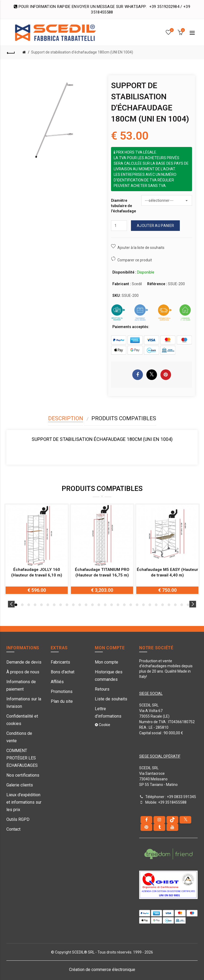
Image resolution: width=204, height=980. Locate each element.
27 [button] (182, 605)
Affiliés (57, 682)
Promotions (62, 692)
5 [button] (41, 605)
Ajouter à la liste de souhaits (141, 248)
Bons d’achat (63, 672)
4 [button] (35, 605)
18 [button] (124, 605)
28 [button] (188, 605)
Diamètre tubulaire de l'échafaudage (124, 206)
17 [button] (118, 605)
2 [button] (22, 605)
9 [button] (67, 605)
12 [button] (86, 605)
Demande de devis (24, 662)
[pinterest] (146, 827)
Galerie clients (20, 785)
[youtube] (172, 827)
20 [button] (137, 605)
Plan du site (62, 701)
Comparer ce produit (135, 260)
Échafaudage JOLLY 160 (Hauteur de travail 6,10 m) (37, 572)
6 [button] (48, 605)
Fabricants (60, 662)
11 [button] (80, 605)
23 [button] (156, 605)
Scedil (137, 284)
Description (66, 418)
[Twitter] (185, 820)
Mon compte (107, 662)
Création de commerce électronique (102, 970)
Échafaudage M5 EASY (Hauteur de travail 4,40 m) (167, 572)
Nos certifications (23, 775)
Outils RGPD (18, 819)
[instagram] (159, 820)
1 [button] (16, 605)
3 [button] (29, 605)
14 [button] (99, 605)
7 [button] (54, 605)
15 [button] (105, 605)
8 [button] (61, 605)
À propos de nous (23, 672)
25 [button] (169, 605)
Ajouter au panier (155, 226)
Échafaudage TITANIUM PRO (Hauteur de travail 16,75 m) (102, 572)
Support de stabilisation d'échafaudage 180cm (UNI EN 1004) (82, 52)
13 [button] (92, 605)
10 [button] (73, 605)
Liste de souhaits (111, 699)
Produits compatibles (124, 418)
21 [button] (143, 605)
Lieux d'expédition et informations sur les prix (24, 802)
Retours (102, 689)
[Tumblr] (159, 827)
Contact (13, 829)
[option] (37, 549)
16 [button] (112, 605)
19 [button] (131, 605)
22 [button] (150, 605)
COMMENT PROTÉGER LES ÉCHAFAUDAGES (22, 758)
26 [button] (175, 605)
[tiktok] (172, 820)
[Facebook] (146, 820)
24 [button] (163, 605)
